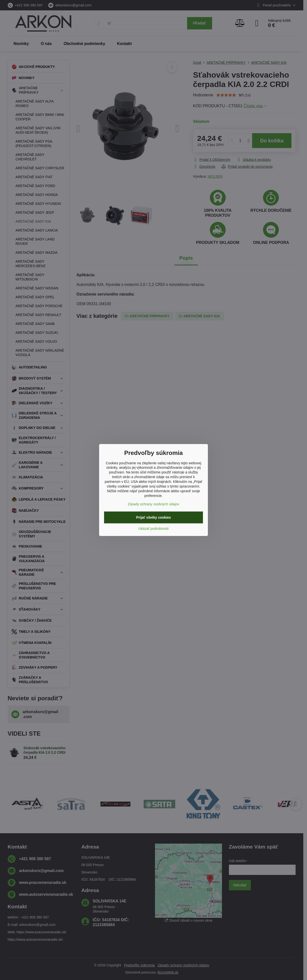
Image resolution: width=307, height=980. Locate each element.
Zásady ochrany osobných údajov (154, 504)
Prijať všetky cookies (154, 517)
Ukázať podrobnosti (153, 529)
